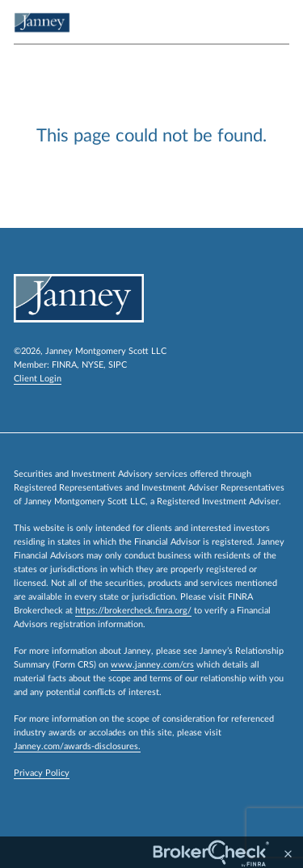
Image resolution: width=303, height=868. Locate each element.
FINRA (64, 365)
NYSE (93, 365)
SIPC (118, 365)
